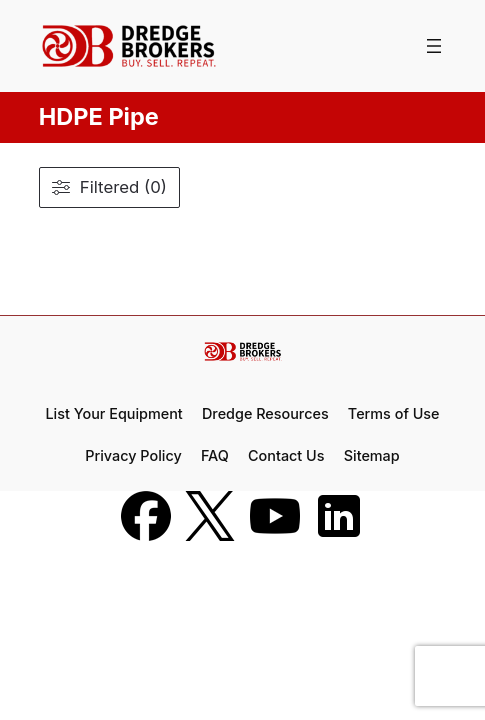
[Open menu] (434, 46)
